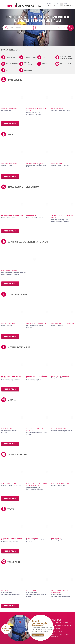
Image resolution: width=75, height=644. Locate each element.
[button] (59, 27)
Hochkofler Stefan (8, 323)
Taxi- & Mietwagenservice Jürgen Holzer (60, 592)
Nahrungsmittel (66, 64)
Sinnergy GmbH (32, 216)
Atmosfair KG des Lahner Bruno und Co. (62, 217)
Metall (45, 64)
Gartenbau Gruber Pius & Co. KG (62, 323)
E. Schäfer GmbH (7, 429)
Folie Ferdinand (57, 163)
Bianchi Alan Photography (61, 376)
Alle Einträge (10, 123)
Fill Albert (5, 591)
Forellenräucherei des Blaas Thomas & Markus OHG (36, 484)
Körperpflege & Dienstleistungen (67, 57)
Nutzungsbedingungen (61, 625)
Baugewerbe (11, 57)
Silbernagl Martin (58, 538)
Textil (8, 70)
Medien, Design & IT (28, 64)
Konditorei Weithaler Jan (60, 483)
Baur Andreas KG (32, 538)
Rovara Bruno (31, 591)
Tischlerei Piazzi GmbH (9, 163)
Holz (44, 57)
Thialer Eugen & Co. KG (9, 483)
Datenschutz (57, 631)
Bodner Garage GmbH (59, 429)
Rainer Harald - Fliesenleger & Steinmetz (37, 110)
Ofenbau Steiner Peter (9, 109)
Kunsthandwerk (12, 64)
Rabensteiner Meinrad (9, 271)
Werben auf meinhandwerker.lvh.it (61, 621)
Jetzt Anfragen (38, 635)
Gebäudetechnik (30, 57)
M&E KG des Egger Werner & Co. (37, 323)
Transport (28, 70)
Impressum (56, 628)
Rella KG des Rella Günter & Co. (12, 216)
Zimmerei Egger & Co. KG (35, 163)
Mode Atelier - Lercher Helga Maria (11, 539)
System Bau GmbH (57, 109)
